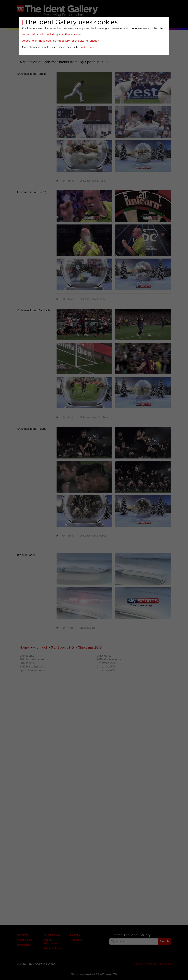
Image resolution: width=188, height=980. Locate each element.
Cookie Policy (87, 47)
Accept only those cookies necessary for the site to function (61, 41)
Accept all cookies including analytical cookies (52, 35)
